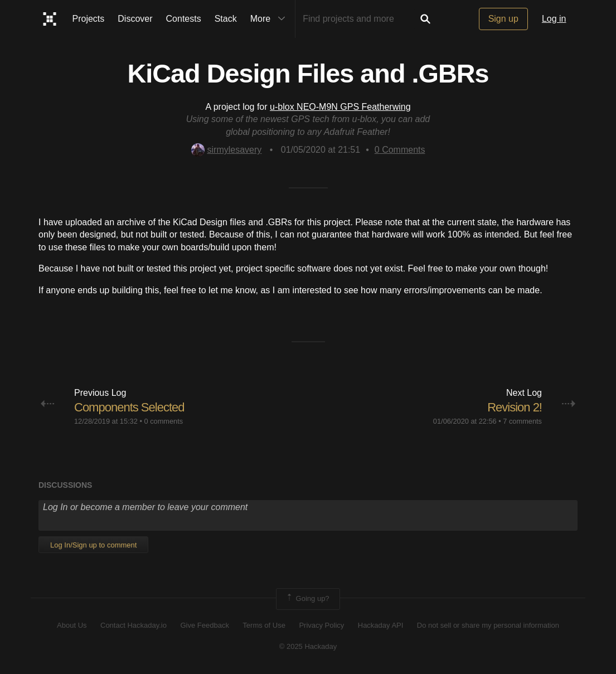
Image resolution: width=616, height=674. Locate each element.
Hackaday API (381, 625)
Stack (226, 19)
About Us (72, 625)
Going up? (307, 599)
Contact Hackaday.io (134, 625)
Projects (89, 19)
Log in (554, 19)
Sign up (503, 19)
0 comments (163, 421)
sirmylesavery (227, 150)
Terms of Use (264, 625)
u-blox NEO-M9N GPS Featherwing (340, 107)
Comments (400, 150)
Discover (135, 19)
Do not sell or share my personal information (488, 625)
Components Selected (129, 407)
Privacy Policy (321, 625)
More (270, 19)
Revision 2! (515, 407)
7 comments (522, 421)
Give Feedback (204, 625)
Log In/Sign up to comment (93, 545)
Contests (184, 19)
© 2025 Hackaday (308, 646)
